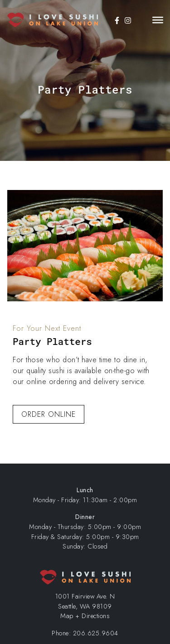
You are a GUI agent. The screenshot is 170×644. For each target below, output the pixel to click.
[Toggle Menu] (158, 20)
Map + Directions (85, 616)
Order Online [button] (49, 414)
